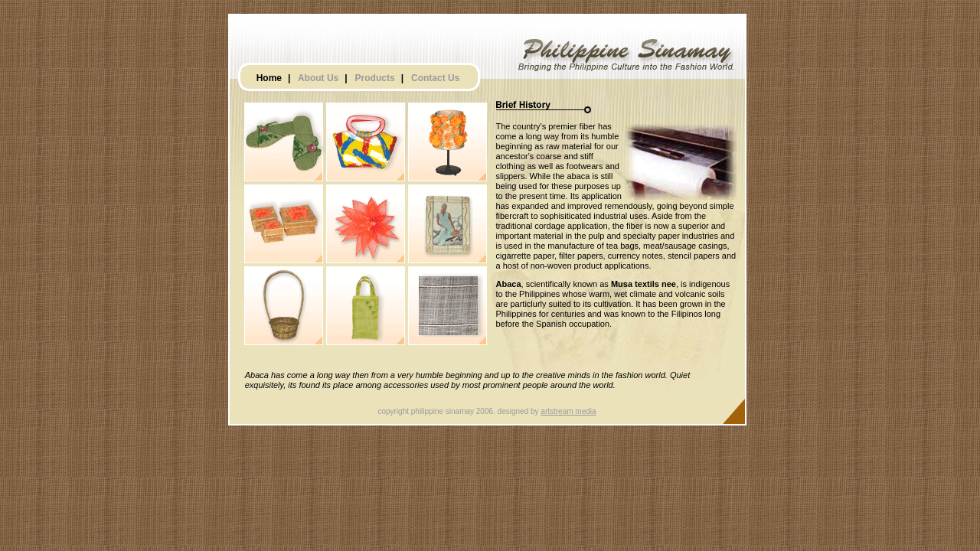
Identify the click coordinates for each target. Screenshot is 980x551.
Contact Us (435, 78)
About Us (318, 78)
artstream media (568, 411)
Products (375, 78)
